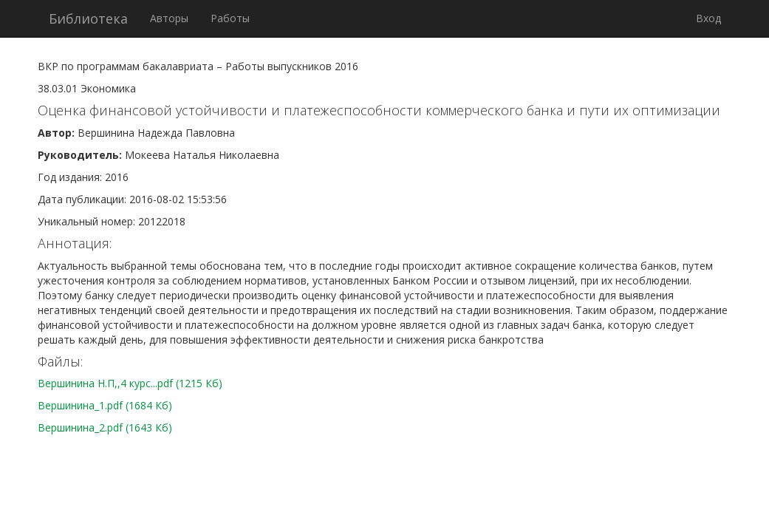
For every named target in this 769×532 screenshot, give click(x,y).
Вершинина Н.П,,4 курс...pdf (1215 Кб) (130, 383)
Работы (230, 18)
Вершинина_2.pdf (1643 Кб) (105, 427)
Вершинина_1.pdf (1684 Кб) (105, 405)
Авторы (169, 18)
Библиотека (88, 18)
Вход (708, 18)
